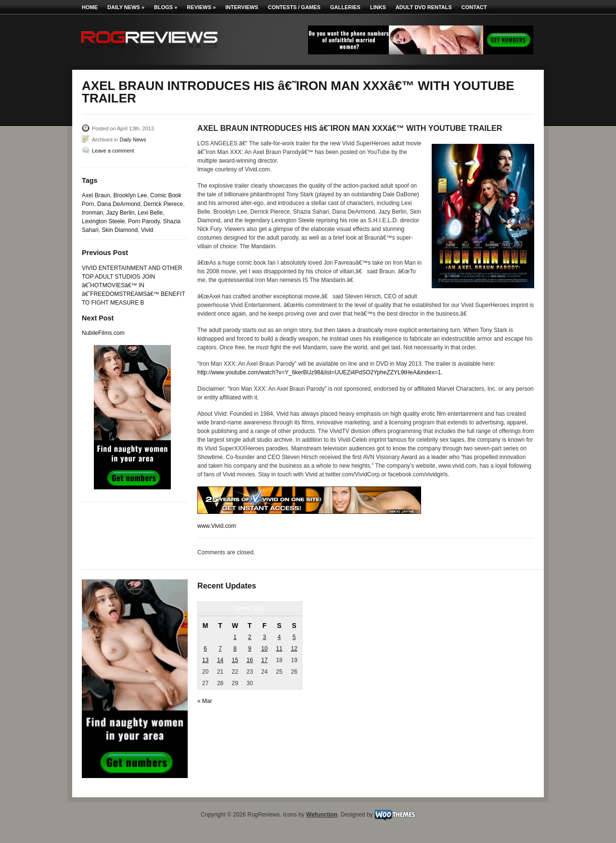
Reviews (201, 7)
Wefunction (322, 815)
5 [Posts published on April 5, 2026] (294, 637)
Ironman (92, 213)
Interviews (242, 7)
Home (90, 7)
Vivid (147, 230)
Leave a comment (113, 151)
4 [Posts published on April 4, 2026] (279, 637)
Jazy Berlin (121, 213)
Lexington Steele (103, 221)
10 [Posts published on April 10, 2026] (264, 649)
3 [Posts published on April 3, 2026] (264, 637)
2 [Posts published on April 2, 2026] (250, 637)
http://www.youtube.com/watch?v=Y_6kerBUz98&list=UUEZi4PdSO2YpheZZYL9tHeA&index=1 (319, 372)
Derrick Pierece (163, 204)
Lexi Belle (150, 213)
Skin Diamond (120, 230)
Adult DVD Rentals (424, 7)
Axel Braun (96, 195)
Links (378, 7)
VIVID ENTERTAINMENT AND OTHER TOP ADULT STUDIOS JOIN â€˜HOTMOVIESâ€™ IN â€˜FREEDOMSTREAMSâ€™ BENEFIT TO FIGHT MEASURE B (134, 285)
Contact (474, 7)
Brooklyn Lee (130, 195)
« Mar (205, 701)
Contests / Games (294, 7)
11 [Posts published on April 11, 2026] (279, 649)
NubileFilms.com (103, 333)
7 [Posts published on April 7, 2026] (220, 649)
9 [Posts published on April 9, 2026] (250, 649)
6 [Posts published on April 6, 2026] (205, 649)
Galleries (345, 7)
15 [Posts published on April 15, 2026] (235, 660)
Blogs (166, 7)
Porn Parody (144, 221)
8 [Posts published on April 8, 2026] (235, 649)
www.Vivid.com (217, 526)
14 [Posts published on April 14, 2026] (220, 660)
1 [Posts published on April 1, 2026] (235, 637)
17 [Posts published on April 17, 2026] (264, 660)
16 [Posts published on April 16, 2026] (250, 660)
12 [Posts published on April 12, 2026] (294, 649)
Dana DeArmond (119, 204)
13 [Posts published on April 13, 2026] (205, 660)
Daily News (126, 7)
